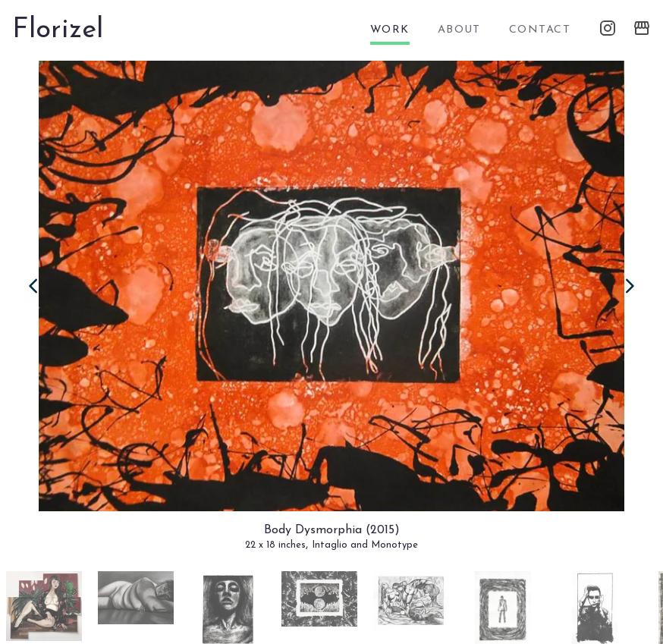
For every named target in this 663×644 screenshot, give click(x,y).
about (459, 30)
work (390, 30)
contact (540, 30)
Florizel (58, 30)
